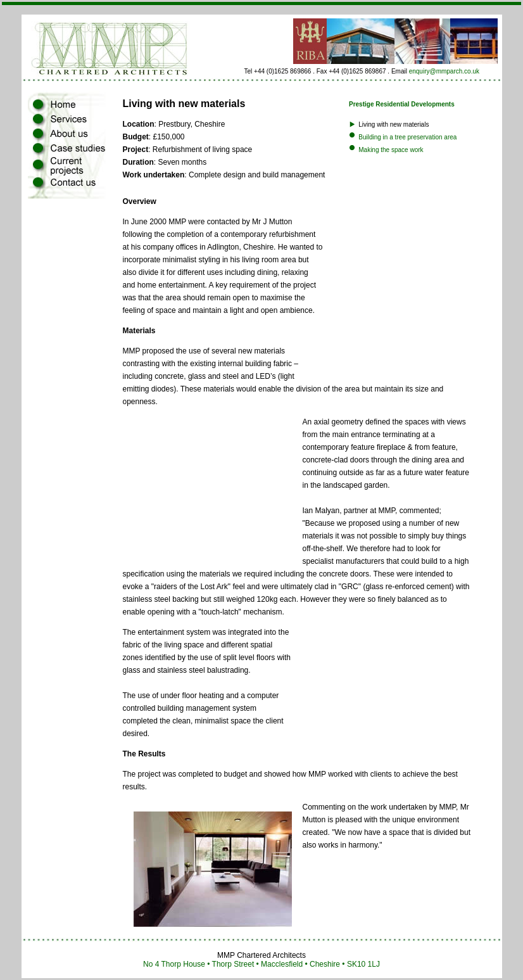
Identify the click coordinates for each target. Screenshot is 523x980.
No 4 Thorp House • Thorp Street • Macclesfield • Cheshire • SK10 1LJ (261, 964)
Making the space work (391, 150)
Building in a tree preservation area (407, 137)
